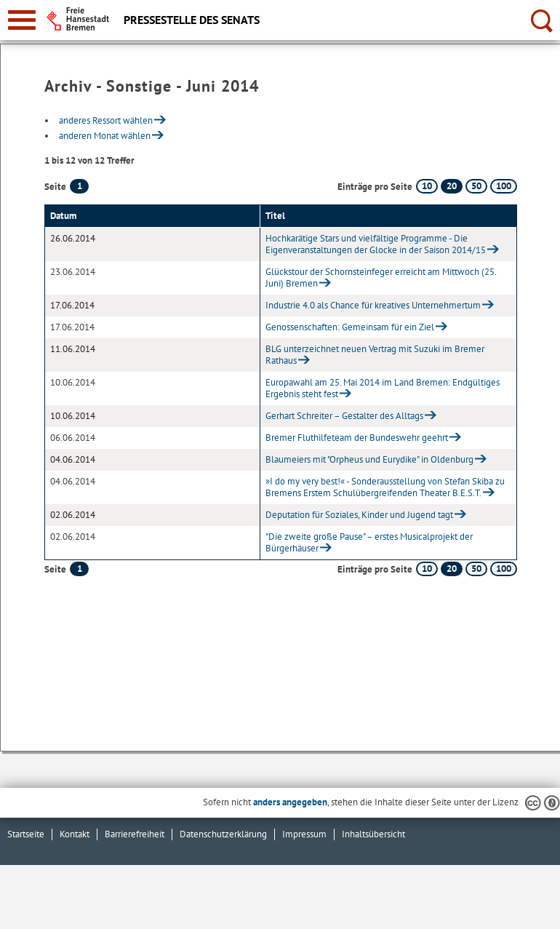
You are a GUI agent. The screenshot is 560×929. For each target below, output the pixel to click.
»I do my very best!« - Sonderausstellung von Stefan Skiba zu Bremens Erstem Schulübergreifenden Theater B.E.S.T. (385, 487)
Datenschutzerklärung (223, 834)
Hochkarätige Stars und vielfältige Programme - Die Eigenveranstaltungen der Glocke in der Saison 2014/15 (376, 244)
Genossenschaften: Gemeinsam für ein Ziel (350, 327)
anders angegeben (290, 802)
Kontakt (75, 834)
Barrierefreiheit (135, 834)
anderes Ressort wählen (106, 120)
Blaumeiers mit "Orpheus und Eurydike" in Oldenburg (369, 459)
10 (427, 186)
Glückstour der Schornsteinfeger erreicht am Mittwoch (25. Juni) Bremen (381, 278)
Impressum (304, 834)
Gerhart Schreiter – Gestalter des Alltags (344, 416)
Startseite (26, 834)
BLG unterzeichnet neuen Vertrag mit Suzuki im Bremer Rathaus (375, 355)
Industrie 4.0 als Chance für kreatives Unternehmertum (373, 305)
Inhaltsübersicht (373, 834)
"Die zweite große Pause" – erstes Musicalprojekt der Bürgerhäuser (369, 542)
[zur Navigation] (22, 20)
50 (476, 186)
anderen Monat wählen (105, 136)
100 (504, 186)
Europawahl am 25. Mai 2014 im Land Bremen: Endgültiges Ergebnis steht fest (383, 388)
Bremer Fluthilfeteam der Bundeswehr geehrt (357, 438)
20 (452, 186)
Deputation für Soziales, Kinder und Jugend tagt (359, 515)
